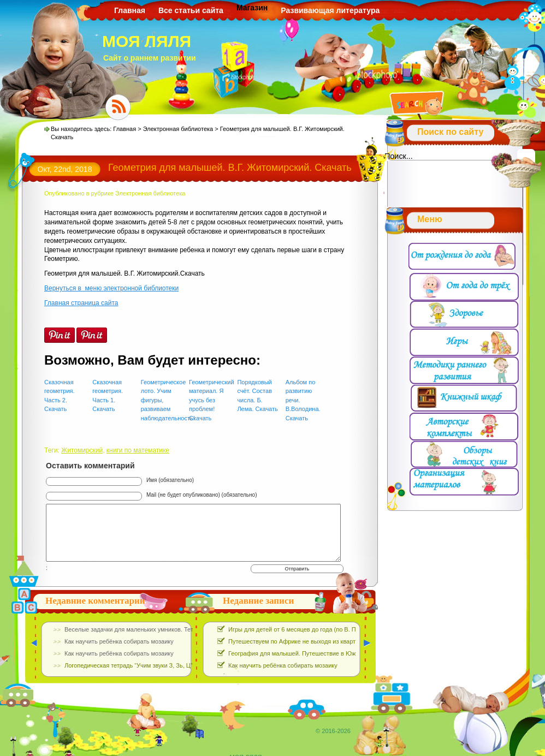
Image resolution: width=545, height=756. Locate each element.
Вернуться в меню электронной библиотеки (111, 288)
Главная (130, 10)
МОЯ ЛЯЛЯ (147, 41)
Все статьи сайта (191, 10)
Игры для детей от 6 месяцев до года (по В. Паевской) (304, 629)
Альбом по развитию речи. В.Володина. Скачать (303, 400)
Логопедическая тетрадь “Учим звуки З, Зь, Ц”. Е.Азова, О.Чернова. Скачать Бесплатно (186, 665)
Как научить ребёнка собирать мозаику (283, 665)
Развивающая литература (330, 10)
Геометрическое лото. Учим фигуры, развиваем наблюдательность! (161, 400)
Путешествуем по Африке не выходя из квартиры (297, 641)
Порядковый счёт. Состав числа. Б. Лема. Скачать (257, 396)
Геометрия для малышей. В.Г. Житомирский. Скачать (230, 168)
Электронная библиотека (178, 129)
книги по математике (138, 450)
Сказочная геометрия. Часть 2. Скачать (60, 396)
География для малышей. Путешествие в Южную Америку (310, 653)
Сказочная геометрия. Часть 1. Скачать (108, 396)
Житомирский (82, 450)
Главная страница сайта (81, 303)
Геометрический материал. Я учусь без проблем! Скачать (209, 400)
